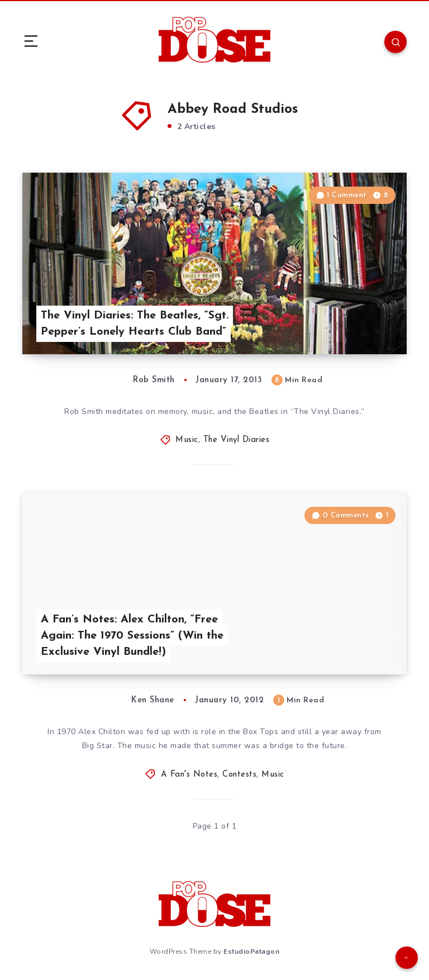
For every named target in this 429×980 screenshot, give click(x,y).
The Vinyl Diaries (237, 440)
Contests (239, 775)
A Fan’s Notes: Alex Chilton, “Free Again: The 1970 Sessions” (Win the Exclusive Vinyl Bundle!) (132, 636)
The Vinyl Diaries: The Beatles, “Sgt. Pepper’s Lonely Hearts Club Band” (135, 324)
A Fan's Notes (189, 775)
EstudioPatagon (251, 952)
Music (187, 440)
